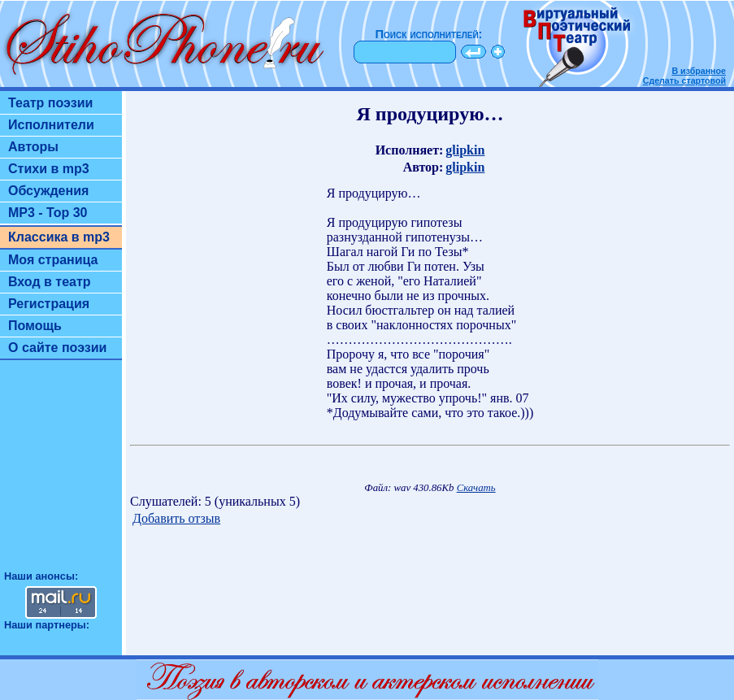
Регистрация (49, 304)
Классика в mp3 (59, 237)
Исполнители (51, 125)
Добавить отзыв (176, 518)
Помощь (35, 326)
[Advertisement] (61, 472)
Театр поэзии (50, 103)
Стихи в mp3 (49, 169)
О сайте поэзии (57, 348)
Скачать (476, 488)
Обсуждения (48, 191)
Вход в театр (50, 282)
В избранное (699, 71)
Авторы (33, 147)
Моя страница (53, 260)
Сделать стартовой (684, 80)
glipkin (465, 150)
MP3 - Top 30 (48, 213)
